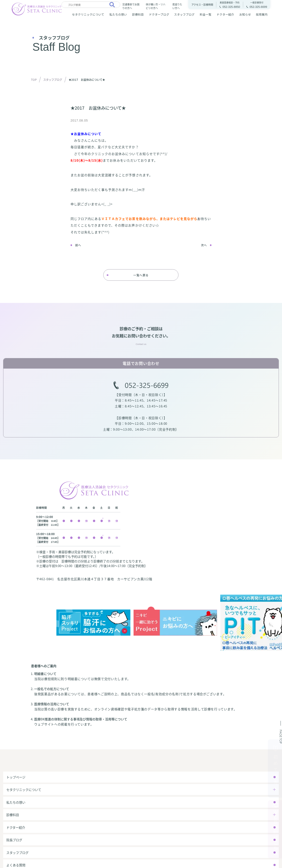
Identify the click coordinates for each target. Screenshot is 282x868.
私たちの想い (118, 14)
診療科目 (138, 14)
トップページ (16, 777)
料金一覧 (206, 14)
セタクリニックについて (88, 14)
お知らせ (245, 14)
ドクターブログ (159, 14)
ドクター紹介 (225, 14)
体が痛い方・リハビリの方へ (156, 6)
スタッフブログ (184, 14)
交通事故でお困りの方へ (131, 6)
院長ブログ (14, 840)
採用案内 (262, 14)
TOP (34, 80)
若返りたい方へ (177, 6)
